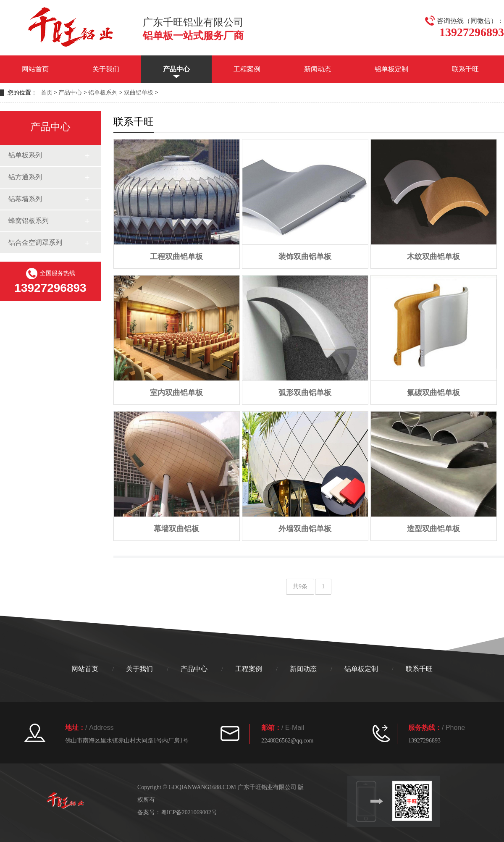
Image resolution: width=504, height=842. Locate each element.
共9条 (300, 586)
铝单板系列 (103, 93)
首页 (47, 93)
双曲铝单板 (139, 93)
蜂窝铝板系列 (29, 221)
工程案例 (247, 69)
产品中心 (176, 69)
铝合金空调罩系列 (35, 243)
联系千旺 (465, 69)
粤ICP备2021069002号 (189, 812)
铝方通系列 (25, 177)
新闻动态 (318, 69)
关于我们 (106, 69)
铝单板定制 (391, 69)
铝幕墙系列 (25, 199)
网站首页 (35, 69)
